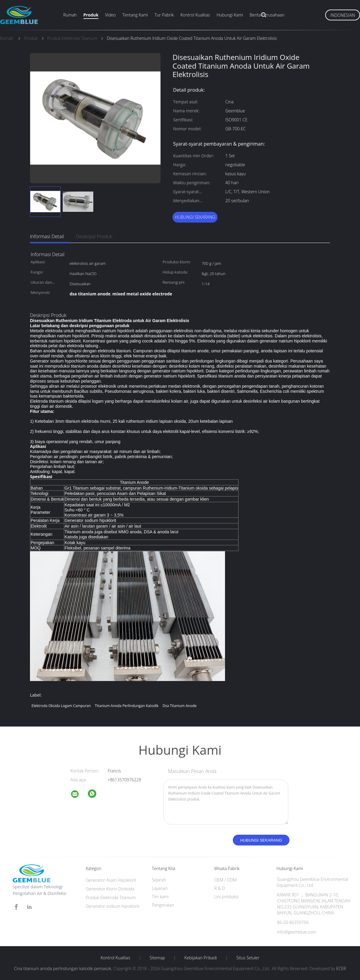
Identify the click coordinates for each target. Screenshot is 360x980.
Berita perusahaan (267, 15)
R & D (219, 888)
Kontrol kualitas (195, 15)
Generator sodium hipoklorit (113, 906)
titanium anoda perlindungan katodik (127, 706)
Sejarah (159, 880)
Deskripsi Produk (94, 236)
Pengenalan (163, 905)
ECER (341, 968)
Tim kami (160, 897)
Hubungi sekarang (195, 217)
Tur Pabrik (164, 15)
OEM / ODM (225, 880)
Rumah (70, 15)
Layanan (160, 888)
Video (110, 15)
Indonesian (343, 15)
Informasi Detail (47, 236)
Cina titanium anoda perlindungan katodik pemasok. (64, 968)
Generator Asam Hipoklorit (111, 880)
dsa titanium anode (180, 706)
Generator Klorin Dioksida (110, 889)
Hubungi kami (230, 15)
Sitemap (157, 958)
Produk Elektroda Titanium (111, 897)
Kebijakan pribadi (201, 958)
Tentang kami (135, 15)
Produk (91, 15)
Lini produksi (226, 897)
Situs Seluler (248, 958)
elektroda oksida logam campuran (61, 706)
